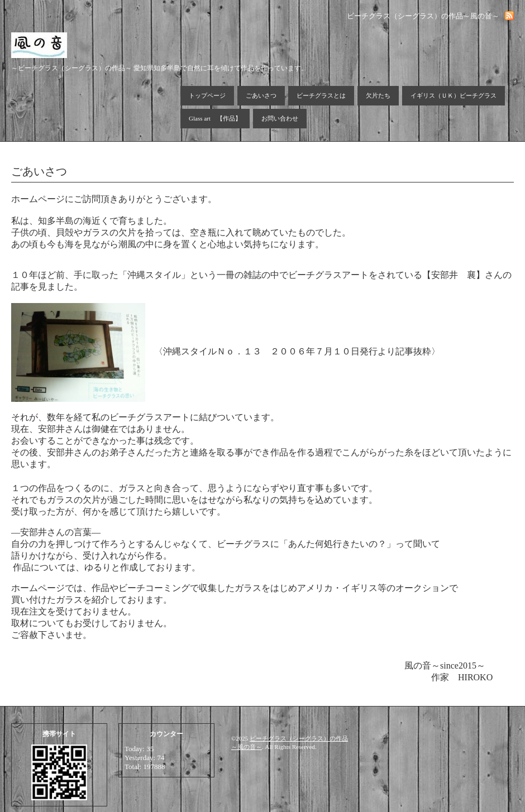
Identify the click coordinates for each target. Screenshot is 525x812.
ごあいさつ (261, 95)
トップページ (207, 95)
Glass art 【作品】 (215, 118)
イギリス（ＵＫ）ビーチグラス (454, 95)
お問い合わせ (280, 118)
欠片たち (378, 95)
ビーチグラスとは (321, 95)
